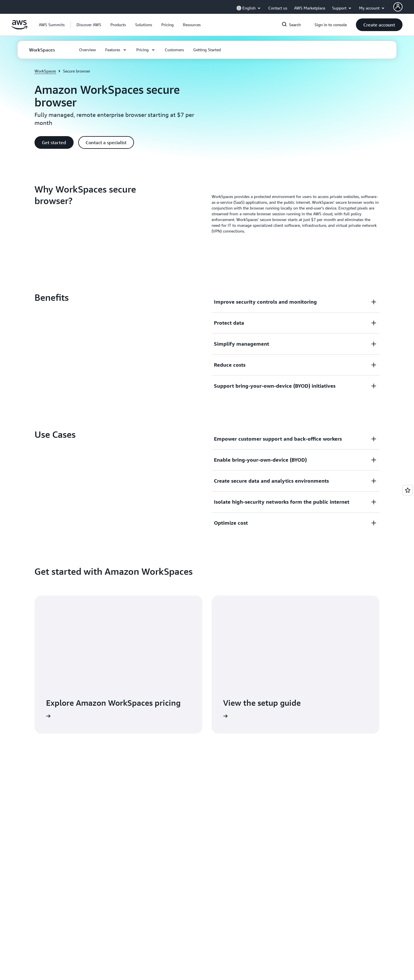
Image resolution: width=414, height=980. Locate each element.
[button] (89, 25)
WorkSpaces (45, 71)
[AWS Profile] (398, 7)
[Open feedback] (408, 490)
